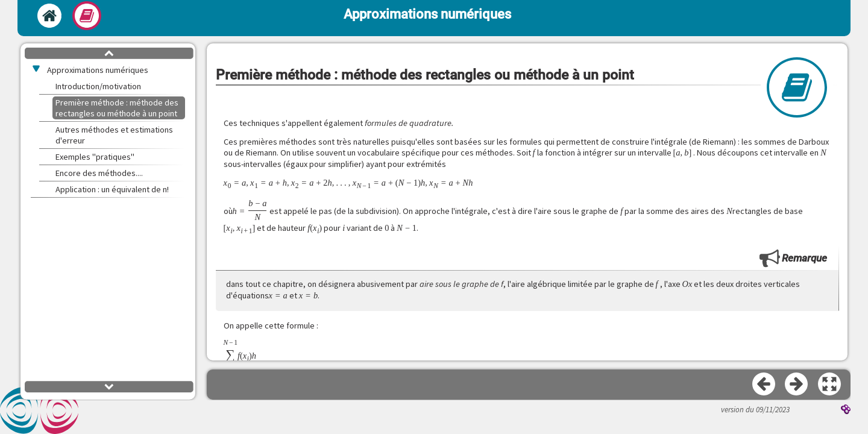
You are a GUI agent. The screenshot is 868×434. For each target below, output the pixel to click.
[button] (830, 385)
